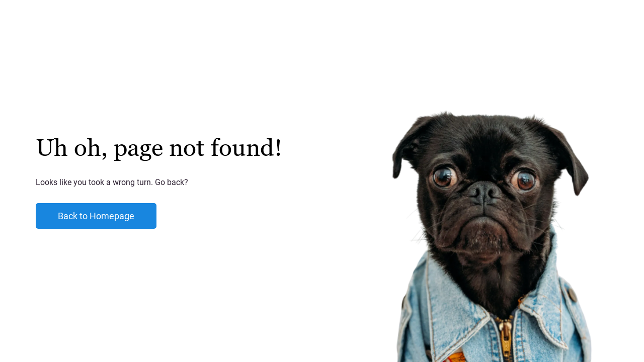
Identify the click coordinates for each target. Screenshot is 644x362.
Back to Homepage (96, 216)
